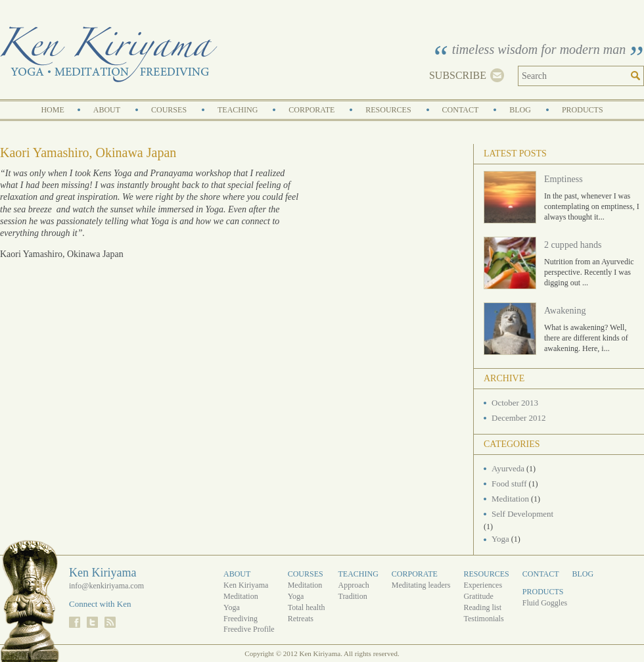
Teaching (238, 110)
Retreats (301, 619)
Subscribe (458, 75)
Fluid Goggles (545, 603)
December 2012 (519, 418)
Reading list (482, 607)
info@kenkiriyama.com (106, 586)
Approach (353, 585)
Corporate (311, 110)
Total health (307, 607)
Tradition (352, 596)
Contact (461, 110)
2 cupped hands (573, 245)
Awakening (565, 310)
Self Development (522, 514)
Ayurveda (508, 468)
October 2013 (515, 403)
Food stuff (509, 484)
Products (583, 110)
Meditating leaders (421, 585)
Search (637, 76)
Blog (520, 110)
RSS (110, 622)
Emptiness (563, 179)
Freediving (241, 619)
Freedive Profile (249, 629)
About (107, 110)
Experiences (483, 585)
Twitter (92, 622)
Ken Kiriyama (109, 54)
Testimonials (483, 619)
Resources (388, 110)
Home (52, 110)
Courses (169, 110)
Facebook (75, 622)
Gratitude (478, 596)
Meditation (510, 499)
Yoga (500, 539)
